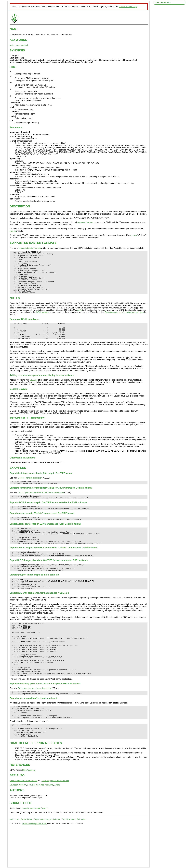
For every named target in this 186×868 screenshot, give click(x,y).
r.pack (57, 825)
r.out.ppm (49, 825)
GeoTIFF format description (30, 490)
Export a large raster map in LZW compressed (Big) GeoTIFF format (45, 539)
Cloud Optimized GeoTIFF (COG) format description (41, 505)
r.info (79, 319)
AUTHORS (17, 830)
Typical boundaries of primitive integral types (124, 321)
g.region (134, 235)
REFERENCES (20, 805)
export (18, 45)
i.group (13, 231)
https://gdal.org (29, 810)
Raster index (26, 859)
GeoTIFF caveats (19, 401)
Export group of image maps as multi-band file (34, 596)
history (45, 848)
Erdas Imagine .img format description (35, 722)
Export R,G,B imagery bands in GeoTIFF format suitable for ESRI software (49, 580)
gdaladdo (34, 392)
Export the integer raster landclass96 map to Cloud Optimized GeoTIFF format (51, 500)
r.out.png (40, 825)
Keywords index (53, 859)
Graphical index (69, 859)
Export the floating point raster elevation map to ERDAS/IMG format (45, 717)
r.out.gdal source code (31, 848)
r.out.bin (23, 825)
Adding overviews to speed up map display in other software (42, 387)
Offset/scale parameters (22, 470)
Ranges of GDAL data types (24, 328)
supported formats (85, 222)
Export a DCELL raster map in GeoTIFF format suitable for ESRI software (48, 516)
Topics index (39, 859)
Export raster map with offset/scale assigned (33, 733)
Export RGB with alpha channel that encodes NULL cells (40, 616)
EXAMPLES (18, 480)
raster (12, 45)
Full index (81, 859)
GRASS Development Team (34, 864)
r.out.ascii (14, 825)
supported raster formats (30, 248)
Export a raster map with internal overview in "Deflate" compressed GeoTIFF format (54, 566)
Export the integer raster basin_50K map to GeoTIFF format (41, 485)
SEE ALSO (17, 815)
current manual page (128, 7)
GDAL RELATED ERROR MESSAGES (36, 783)
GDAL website (42, 321)
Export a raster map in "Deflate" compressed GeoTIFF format (42, 527)
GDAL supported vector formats (55, 821)
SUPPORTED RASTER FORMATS (33, 243)
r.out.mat (31, 825)
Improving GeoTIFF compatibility (27, 430)
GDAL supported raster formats (23, 821)
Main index (14, 859)
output (25, 45)
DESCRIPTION (20, 206)
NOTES (15, 307)
